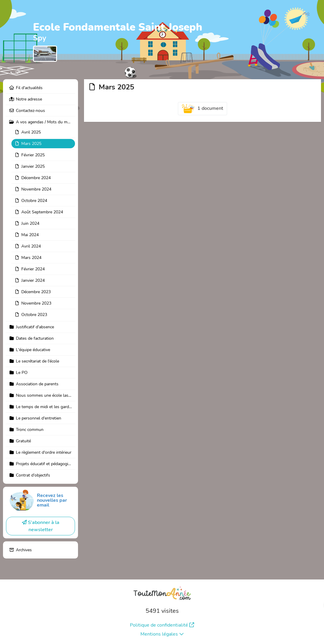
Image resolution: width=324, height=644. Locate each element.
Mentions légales (162, 634)
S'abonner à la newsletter (41, 526)
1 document (202, 109)
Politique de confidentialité (162, 625)
